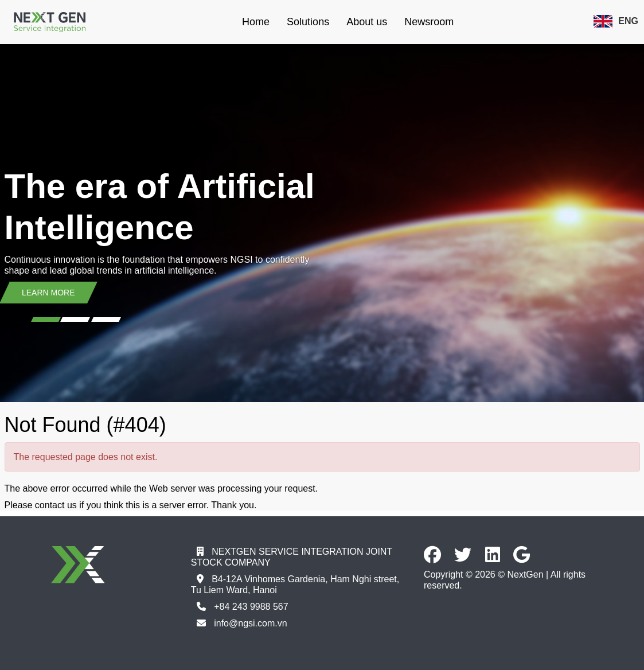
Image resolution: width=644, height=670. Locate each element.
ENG (616, 21)
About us (367, 22)
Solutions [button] (308, 22)
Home (256, 22)
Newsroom (429, 22)
